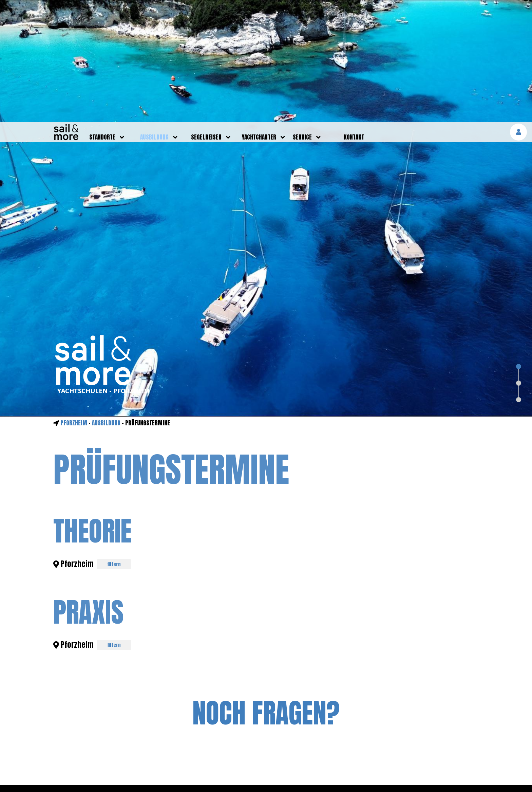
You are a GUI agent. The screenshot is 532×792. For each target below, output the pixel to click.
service (302, 15)
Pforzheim (74, 301)
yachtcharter (259, 15)
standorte (102, 15)
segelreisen (206, 15)
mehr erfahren (454, 777)
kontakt (354, 15)
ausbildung (154, 15)
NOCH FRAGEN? (266, 591)
